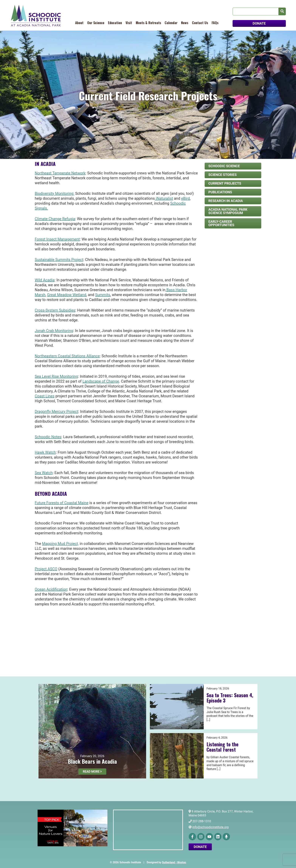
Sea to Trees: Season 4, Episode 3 (230, 698)
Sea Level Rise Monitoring (56, 376)
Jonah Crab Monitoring (54, 331)
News (185, 23)
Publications (220, 192)
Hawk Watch (45, 452)
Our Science (96, 23)
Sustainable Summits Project (59, 260)
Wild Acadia (45, 280)
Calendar (171, 23)
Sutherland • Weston (174, 862)
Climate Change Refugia (55, 219)
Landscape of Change (101, 381)
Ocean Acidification (51, 589)
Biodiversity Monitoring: (54, 193)
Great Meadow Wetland (67, 295)
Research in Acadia (226, 201)
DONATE (259, 23)
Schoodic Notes (48, 437)
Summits (103, 295)
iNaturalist (164, 198)
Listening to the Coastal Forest (222, 747)
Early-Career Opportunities (221, 223)
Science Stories (223, 175)
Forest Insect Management (57, 239)
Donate (200, 847)
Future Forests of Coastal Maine (62, 503)
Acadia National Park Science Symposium (228, 211)
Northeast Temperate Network (60, 173)
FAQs (215, 23)
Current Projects (225, 183)
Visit (129, 23)
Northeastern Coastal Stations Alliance (67, 356)
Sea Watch (44, 473)
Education (115, 23)
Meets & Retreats (148, 23)
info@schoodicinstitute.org (210, 827)
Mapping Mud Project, (61, 544)
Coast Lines (45, 396)
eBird (186, 198)
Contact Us (200, 23)
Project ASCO (46, 569)
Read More (92, 772)
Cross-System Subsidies (55, 310)
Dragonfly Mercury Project (56, 412)
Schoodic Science (224, 166)
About (79, 23)
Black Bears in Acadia (92, 761)
